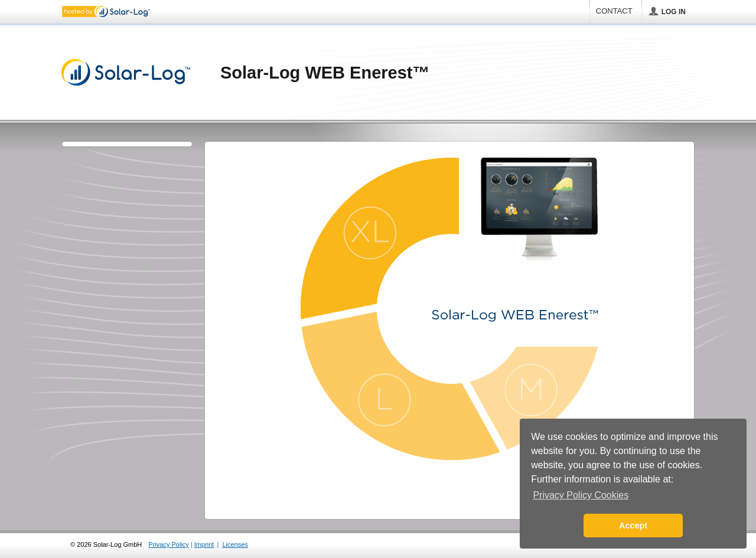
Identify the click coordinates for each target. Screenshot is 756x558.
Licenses (235, 544)
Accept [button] (633, 526)
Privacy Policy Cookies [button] (581, 495)
